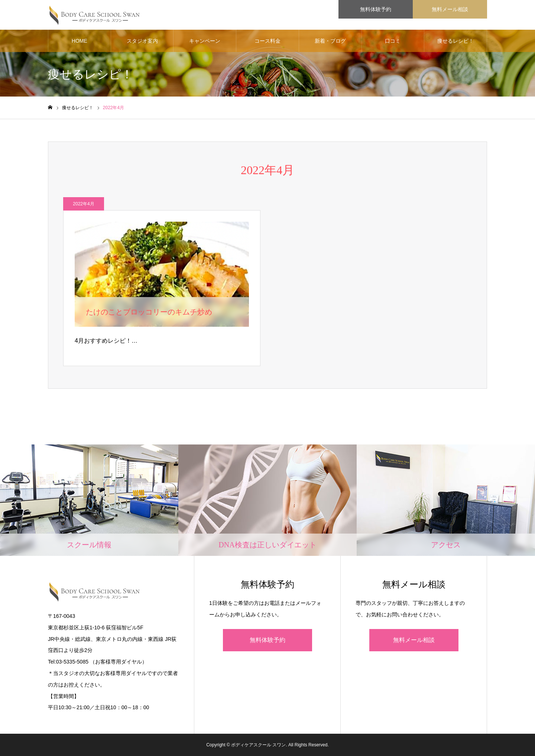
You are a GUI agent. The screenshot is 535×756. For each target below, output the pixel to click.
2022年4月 (83, 204)
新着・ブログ (330, 41)
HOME (80, 41)
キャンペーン (205, 41)
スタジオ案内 (142, 41)
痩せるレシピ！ (455, 41)
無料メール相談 (414, 640)
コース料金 (267, 41)
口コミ (393, 41)
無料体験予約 (267, 640)
